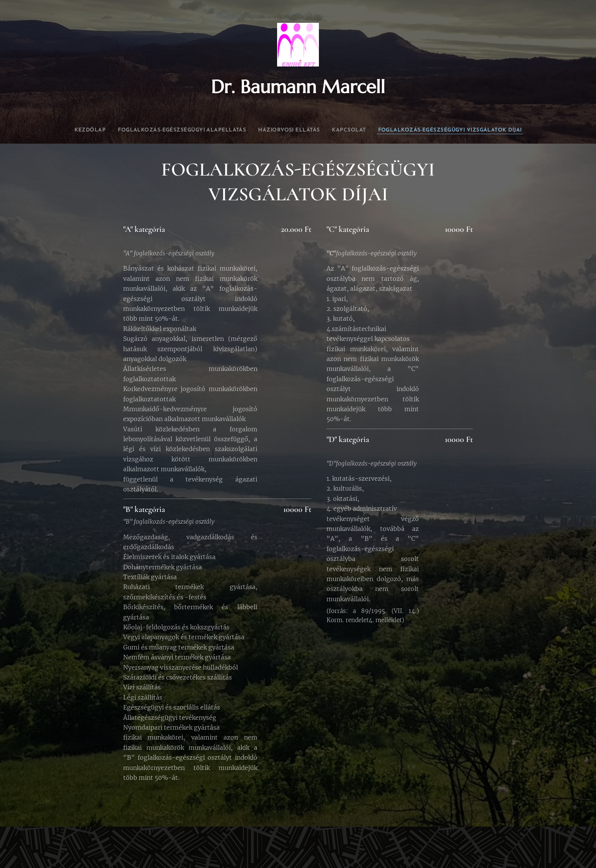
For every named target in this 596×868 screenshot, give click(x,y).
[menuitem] (121, 130)
